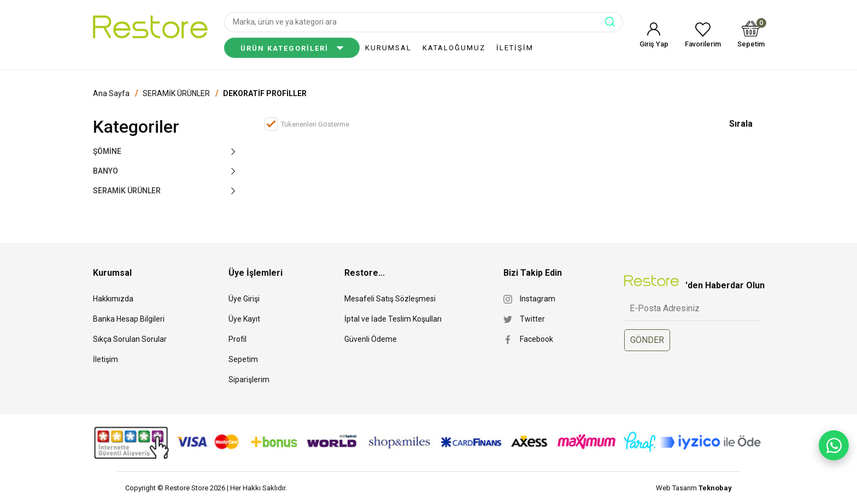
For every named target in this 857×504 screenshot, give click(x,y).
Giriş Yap (654, 44)
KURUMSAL (388, 48)
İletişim (105, 359)
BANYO (105, 171)
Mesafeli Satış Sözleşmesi (390, 299)
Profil (237, 339)
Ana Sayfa (111, 93)
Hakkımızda (113, 299)
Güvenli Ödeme (371, 339)
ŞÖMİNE (107, 151)
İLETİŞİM (515, 48)
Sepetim (751, 34)
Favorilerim (703, 44)
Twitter (532, 319)
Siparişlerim (249, 380)
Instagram (538, 299)
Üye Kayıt (244, 319)
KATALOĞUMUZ (454, 48)
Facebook (536, 339)
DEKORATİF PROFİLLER (265, 93)
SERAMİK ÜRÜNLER (176, 93)
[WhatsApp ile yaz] (834, 445)
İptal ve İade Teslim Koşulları (393, 319)
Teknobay (715, 488)
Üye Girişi (244, 299)
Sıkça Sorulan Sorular (130, 339)
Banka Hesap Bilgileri (129, 319)
